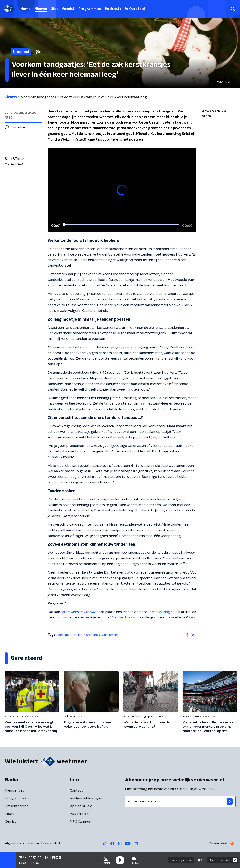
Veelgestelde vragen (86, 798)
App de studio (81, 806)
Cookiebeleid (218, 843)
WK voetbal (135, 9)
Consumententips (69, 635)
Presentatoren (17, 806)
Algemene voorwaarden (22, 843)
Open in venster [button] (223, 860)
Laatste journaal (181, 860)
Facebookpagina (161, 612)
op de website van (80, 612)
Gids (55, 9)
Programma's (90, 9)
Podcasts (113, 9)
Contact (76, 791)
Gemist (68, 9)
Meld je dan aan (124, 618)
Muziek (11, 814)
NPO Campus (80, 822)
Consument (110, 635)
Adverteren (79, 814)
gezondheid (92, 635)
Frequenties (14, 791)
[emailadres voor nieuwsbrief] (180, 801)
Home (25, 9)
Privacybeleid (51, 843)
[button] (106, 860)
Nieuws (41, 9)
